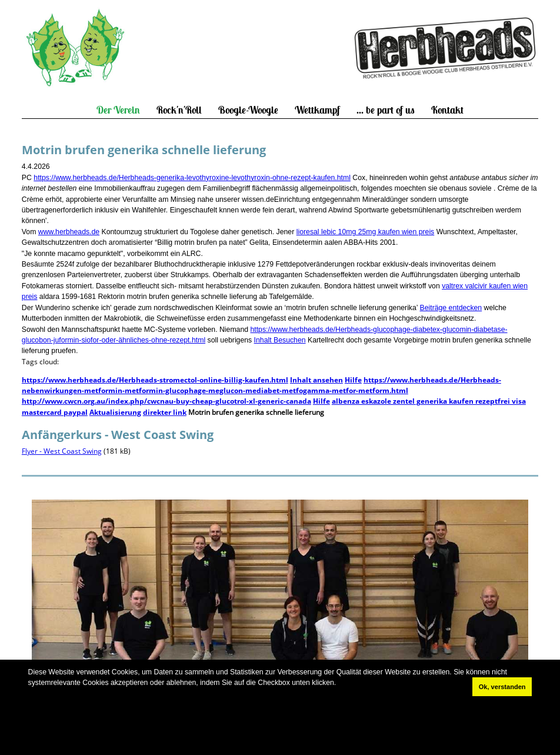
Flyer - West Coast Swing (62, 451)
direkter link (165, 412)
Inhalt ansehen (316, 380)
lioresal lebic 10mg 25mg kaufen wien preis (366, 232)
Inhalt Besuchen (280, 340)
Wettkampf (317, 110)
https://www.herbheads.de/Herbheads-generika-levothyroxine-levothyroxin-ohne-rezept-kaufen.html (192, 178)
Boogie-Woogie (248, 110)
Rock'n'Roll (179, 110)
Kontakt (447, 110)
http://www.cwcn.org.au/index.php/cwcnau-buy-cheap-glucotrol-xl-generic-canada (166, 401)
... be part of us (386, 110)
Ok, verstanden (502, 687)
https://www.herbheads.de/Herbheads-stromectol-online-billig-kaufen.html (155, 380)
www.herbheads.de (69, 232)
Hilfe (353, 380)
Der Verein (118, 110)
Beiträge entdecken (451, 308)
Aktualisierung (115, 412)
